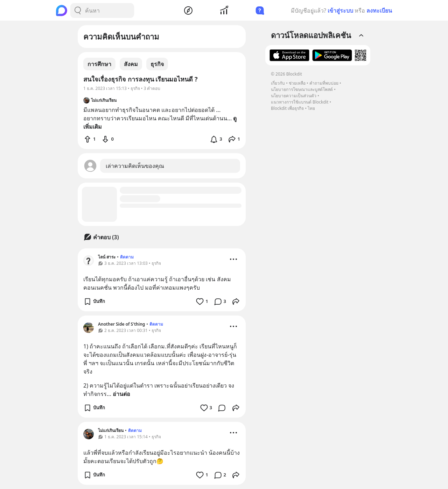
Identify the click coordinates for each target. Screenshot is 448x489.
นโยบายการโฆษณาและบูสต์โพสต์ (302, 89)
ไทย (311, 108)
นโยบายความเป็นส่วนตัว (294, 96)
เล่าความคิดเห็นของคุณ (135, 166)
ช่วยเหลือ (297, 83)
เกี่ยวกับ (278, 83)
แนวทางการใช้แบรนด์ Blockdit (300, 102)
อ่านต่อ (121, 394)
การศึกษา (99, 64)
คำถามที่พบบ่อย (324, 83)
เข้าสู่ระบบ (340, 10)
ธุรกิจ (157, 64)
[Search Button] (78, 10)
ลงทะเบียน (379, 10)
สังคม (131, 64)
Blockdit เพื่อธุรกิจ (287, 108)
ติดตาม (127, 257)
